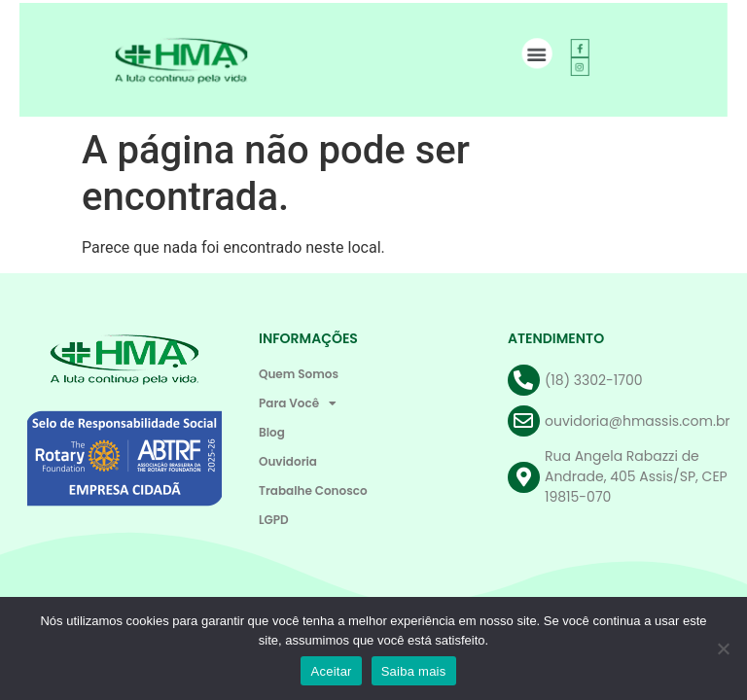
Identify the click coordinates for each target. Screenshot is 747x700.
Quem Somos (299, 374)
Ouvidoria (288, 461)
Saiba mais (414, 671)
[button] (531, 53)
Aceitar (331, 671)
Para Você (298, 403)
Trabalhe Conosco (313, 490)
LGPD (274, 520)
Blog (272, 432)
